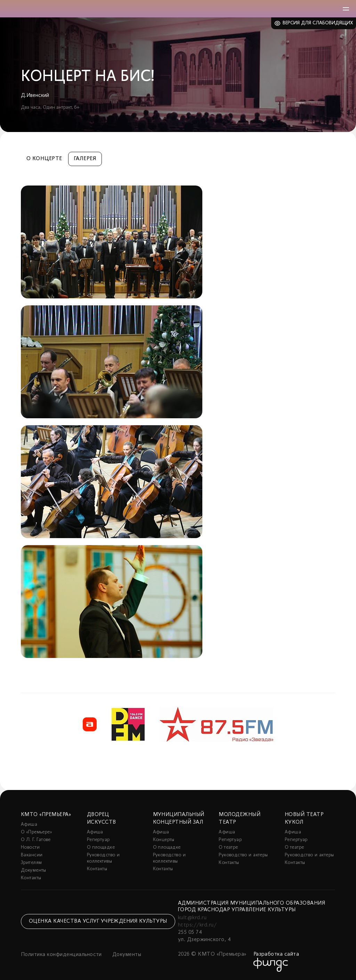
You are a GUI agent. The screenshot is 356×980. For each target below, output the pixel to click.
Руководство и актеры (243, 855)
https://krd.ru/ (197, 925)
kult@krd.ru (192, 918)
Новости (30, 847)
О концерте (44, 159)
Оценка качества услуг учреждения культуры (98, 921)
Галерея (85, 159)
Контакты (31, 878)
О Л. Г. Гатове (36, 840)
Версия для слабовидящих (318, 23)
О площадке (101, 847)
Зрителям (31, 863)
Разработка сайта (276, 954)
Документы (34, 870)
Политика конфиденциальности (61, 955)
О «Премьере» (37, 832)
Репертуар (98, 840)
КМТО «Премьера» (46, 815)
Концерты (164, 840)
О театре (228, 847)
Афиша (29, 825)
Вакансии (32, 855)
